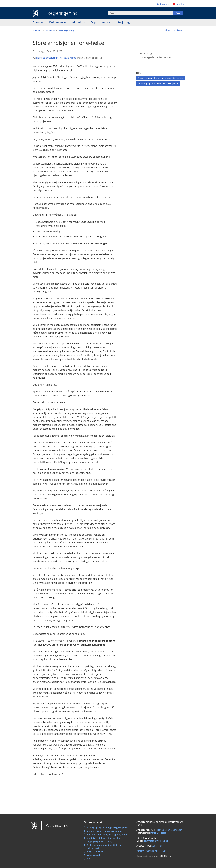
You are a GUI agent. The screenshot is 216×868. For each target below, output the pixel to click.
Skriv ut (180, 30)
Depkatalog (157, 846)
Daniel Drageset (158, 833)
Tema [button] (37, 22)
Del (170, 30)
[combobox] (141, 13)
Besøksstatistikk (95, 852)
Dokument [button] (57, 22)
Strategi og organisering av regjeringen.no (108, 827)
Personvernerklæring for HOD (151, 851)
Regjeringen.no (60, 13)
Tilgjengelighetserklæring (99, 842)
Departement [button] (100, 22)
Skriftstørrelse (163, 4)
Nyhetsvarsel (93, 855)
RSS (88, 859)
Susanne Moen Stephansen (169, 830)
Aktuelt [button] (77, 22)
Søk (178, 13)
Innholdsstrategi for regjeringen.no (104, 831)
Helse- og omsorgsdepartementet (155, 55)
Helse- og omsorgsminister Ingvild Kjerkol (56, 58)
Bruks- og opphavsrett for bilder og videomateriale (104, 847)
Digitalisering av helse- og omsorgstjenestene (160, 78)
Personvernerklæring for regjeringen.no (107, 834)
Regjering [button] (124, 22)
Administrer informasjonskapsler (103, 838)
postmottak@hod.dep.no (156, 841)
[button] (50, 30)
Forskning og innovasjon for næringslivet (158, 83)
